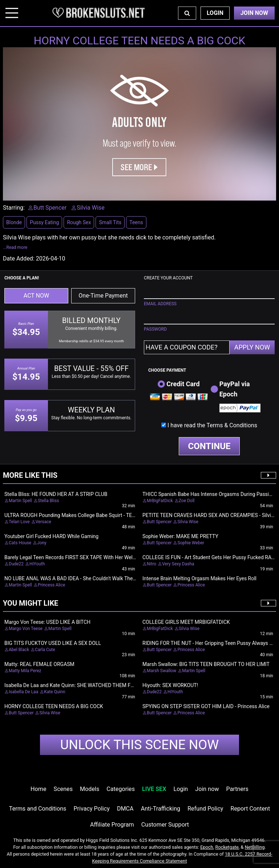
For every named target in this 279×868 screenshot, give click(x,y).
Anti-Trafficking (161, 809)
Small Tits (110, 222)
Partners (237, 789)
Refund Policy (205, 809)
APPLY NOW (252, 347)
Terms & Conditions (232, 425)
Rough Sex (79, 222)
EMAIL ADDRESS (160, 304)
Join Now (254, 13)
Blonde (14, 222)
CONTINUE (209, 446)
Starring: (14, 208)
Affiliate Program (112, 825)
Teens (136, 222)
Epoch (207, 847)
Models (90, 789)
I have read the (212, 425)
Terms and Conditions (38, 809)
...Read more (15, 247)
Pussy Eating (44, 222)
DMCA (125, 809)
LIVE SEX (154, 789)
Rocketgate (227, 847)
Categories (121, 789)
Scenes (63, 789)
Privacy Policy (91, 809)
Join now (207, 789)
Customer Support (165, 825)
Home (38, 789)
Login (215, 13)
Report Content (250, 809)
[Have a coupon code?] (187, 347)
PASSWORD (155, 329)
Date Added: (19, 259)
